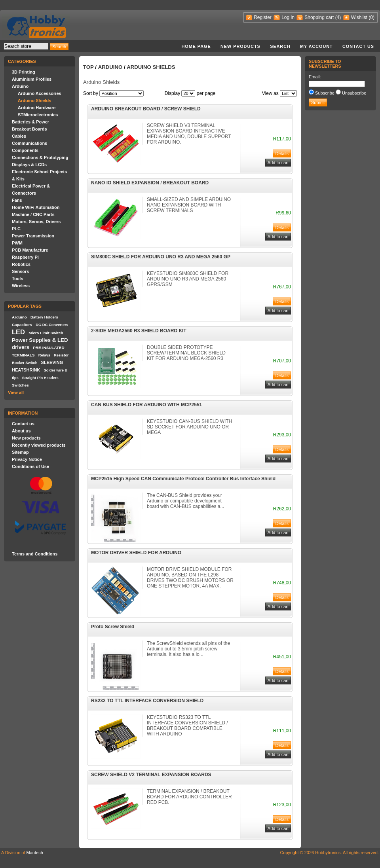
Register (263, 17)
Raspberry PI (25, 257)
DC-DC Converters (52, 325)
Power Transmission (33, 236)
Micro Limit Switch (46, 333)
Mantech (35, 853)
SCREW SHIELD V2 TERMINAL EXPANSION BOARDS (151, 775)
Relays (44, 355)
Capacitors (22, 325)
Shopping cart (319, 17)
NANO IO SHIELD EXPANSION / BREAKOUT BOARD (150, 183)
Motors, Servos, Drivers (36, 222)
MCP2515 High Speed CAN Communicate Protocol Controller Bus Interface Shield (183, 479)
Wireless (21, 286)
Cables (19, 136)
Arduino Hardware (37, 108)
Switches (20, 385)
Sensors (20, 271)
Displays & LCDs (29, 165)
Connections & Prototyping (40, 157)
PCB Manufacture (30, 250)
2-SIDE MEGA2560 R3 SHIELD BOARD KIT (139, 331)
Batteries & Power (30, 122)
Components (25, 150)
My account (316, 46)
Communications (29, 143)
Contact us (358, 46)
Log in (288, 17)
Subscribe (325, 93)
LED (18, 332)
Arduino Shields (34, 100)
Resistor (61, 355)
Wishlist (359, 17)
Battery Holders (44, 317)
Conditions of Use (30, 466)
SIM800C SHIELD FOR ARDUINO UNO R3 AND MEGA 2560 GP (161, 257)
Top (88, 67)
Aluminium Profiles (32, 79)
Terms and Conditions (35, 554)
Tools (18, 279)
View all (16, 392)
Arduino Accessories (40, 93)
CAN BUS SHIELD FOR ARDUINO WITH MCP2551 (146, 405)
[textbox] (26, 46)
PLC (16, 229)
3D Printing (24, 72)
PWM (17, 243)
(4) (338, 17)
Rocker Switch (25, 363)
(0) (371, 17)
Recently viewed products (39, 445)
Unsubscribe (354, 93)
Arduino (20, 86)
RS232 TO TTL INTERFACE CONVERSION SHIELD (147, 701)
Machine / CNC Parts (33, 214)
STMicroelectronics (38, 115)
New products (240, 46)
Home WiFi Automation (36, 207)
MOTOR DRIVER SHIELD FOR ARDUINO (136, 553)
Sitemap (20, 452)
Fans (17, 200)
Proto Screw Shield (113, 627)
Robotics (21, 264)
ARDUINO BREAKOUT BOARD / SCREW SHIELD (146, 109)
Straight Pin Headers (40, 378)
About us (21, 431)
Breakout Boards (29, 129)
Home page (196, 46)
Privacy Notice (27, 459)
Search (280, 46)
